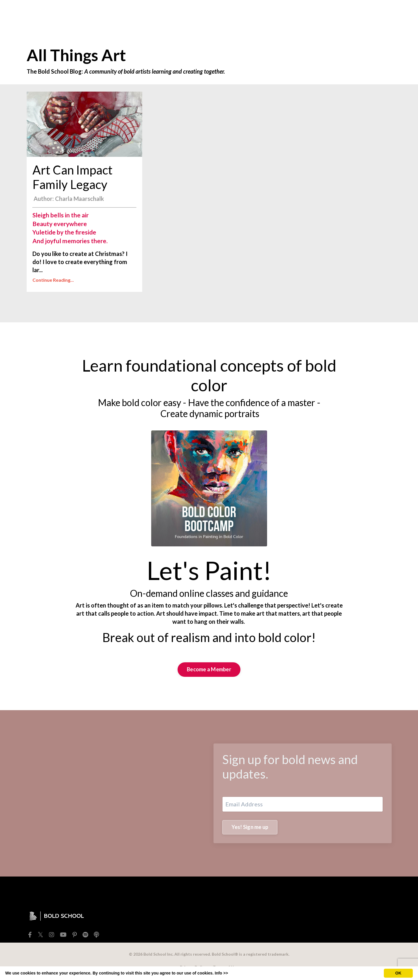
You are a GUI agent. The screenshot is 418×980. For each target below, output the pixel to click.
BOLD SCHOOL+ (309, 12)
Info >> (221, 973)
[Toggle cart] (387, 12)
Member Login (354, 12)
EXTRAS (271, 12)
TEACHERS (242, 12)
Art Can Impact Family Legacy (73, 177)
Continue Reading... (53, 280)
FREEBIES (185, 12)
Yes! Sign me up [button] (250, 827)
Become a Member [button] (209, 669)
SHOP (212, 12)
